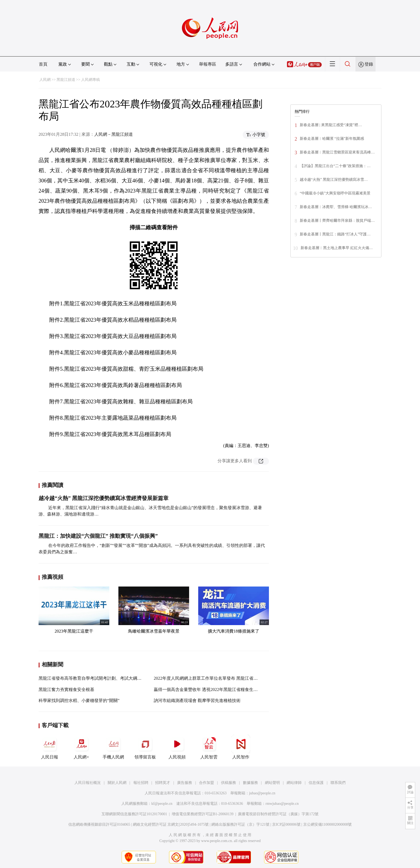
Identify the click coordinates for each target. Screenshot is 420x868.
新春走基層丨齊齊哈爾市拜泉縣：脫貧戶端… (337, 221)
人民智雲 (209, 747)
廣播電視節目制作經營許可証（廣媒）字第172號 (278, 814)
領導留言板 (145, 747)
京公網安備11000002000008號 (327, 824)
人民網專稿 (91, 80)
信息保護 (316, 783)
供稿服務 (228, 783)
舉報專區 (208, 64)
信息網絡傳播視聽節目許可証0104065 (99, 824)
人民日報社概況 (88, 783)
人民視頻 (177, 747)
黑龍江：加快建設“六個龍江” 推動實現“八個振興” (98, 536)
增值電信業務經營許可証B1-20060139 (203, 814)
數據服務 (250, 783)
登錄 (369, 64)
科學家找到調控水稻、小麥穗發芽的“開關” (79, 700)
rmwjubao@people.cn (282, 804)
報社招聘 (141, 783)
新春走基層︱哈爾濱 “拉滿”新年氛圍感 (332, 139)
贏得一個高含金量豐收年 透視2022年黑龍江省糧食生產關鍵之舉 (214, 689)
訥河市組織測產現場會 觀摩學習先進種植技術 (197, 700)
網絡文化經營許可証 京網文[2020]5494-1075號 (171, 824)
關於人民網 (117, 783)
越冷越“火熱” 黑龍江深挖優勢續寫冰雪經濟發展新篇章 (104, 498)
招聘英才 (163, 783)
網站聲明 (272, 783)
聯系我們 (338, 783)
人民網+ (81, 747)
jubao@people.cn (262, 793)
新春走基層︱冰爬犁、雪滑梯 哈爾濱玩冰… (336, 207)
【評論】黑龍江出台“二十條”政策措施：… (335, 166)
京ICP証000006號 (286, 824)
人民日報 (50, 747)
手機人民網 (113, 747)
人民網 (45, 80)
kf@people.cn (162, 804)
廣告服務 (185, 783)
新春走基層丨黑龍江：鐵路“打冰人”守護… (335, 234)
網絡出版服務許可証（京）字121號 (240, 824)
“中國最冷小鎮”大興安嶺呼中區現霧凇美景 (335, 193)
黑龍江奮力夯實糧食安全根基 (66, 689)
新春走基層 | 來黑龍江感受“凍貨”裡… (331, 125)
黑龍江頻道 (66, 80)
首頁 (43, 64)
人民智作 (241, 747)
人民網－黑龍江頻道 (114, 134)
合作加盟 (207, 783)
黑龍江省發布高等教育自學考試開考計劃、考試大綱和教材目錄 (99, 678)
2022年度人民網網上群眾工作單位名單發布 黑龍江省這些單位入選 (216, 678)
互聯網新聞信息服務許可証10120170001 (134, 814)
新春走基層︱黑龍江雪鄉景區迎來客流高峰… (337, 152)
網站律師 (294, 783)
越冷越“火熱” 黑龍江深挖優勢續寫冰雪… (334, 180)
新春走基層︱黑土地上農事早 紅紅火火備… (337, 248)
